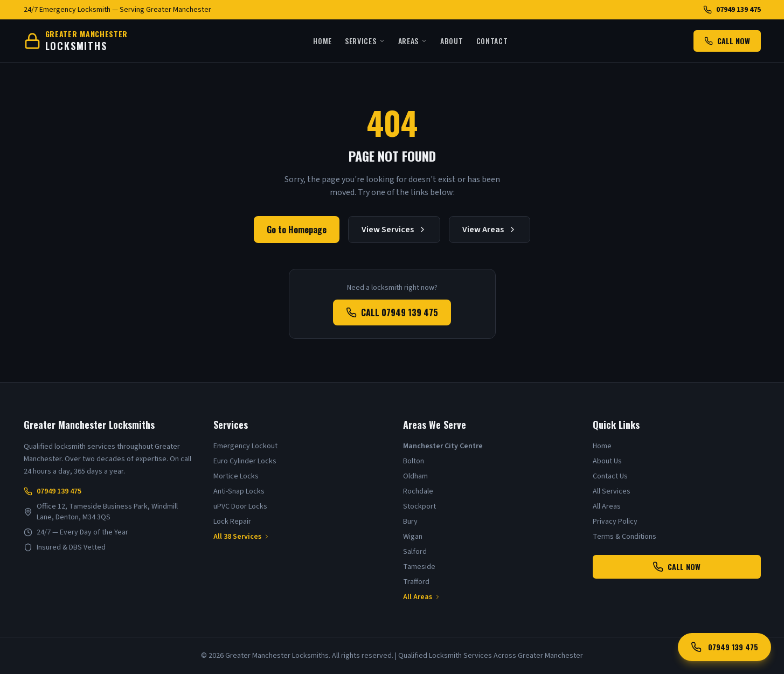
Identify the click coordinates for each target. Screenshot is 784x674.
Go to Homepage (297, 230)
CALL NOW (727, 41)
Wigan (413, 537)
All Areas (422, 597)
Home (322, 41)
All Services (612, 491)
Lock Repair (232, 522)
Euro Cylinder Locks (245, 461)
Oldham (415, 476)
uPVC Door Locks (240, 506)
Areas (413, 41)
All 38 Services (242, 537)
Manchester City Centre (443, 446)
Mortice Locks (236, 476)
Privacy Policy (615, 522)
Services (365, 41)
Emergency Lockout (245, 446)
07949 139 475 (732, 10)
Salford (415, 552)
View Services (394, 230)
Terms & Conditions (625, 537)
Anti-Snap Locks (239, 491)
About (452, 41)
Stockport (419, 506)
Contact (492, 41)
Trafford (416, 582)
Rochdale (418, 491)
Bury (410, 522)
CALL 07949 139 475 (392, 312)
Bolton (414, 461)
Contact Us (610, 476)
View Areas (490, 230)
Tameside (419, 567)
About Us (607, 461)
